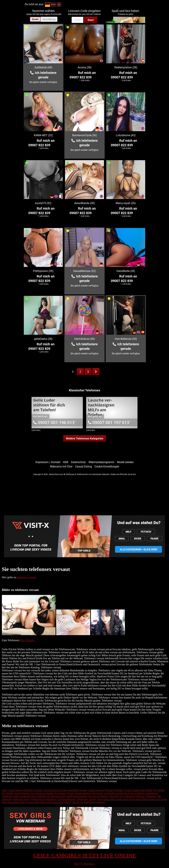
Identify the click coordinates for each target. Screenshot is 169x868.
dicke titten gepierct (94, 802)
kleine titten (149, 799)
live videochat (127, 796)
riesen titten (135, 799)
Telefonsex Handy (87, 799)
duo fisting (8, 793)
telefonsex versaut (26, 577)
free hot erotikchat (98, 796)
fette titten (46, 802)
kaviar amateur (83, 793)
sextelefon (110, 793)
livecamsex (61, 793)
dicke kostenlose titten (14, 802)
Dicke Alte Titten (74, 802)
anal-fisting (146, 790)
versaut (128, 790)
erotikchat (140, 793)
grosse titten (33, 802)
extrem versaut (96, 790)
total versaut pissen (12, 790)
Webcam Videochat (146, 796)
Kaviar (71, 793)
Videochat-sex (38, 799)
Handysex (52, 799)
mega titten (58, 802)
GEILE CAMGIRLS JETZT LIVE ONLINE (85, 855)
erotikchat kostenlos (77, 796)
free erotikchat (39, 796)
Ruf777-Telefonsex (84, 864)
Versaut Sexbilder (114, 790)
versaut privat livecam (55, 790)
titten (100, 799)
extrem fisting (22, 793)
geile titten (161, 799)
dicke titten (109, 799)
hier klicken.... (28, 640)
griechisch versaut (77, 790)
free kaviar (98, 793)
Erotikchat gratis (56, 796)
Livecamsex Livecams (42, 793)
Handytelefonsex (67, 799)
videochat (114, 796)
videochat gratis (21, 799)
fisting (136, 790)
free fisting (159, 790)
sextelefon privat (125, 793)
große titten (122, 799)
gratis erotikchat (22, 796)
